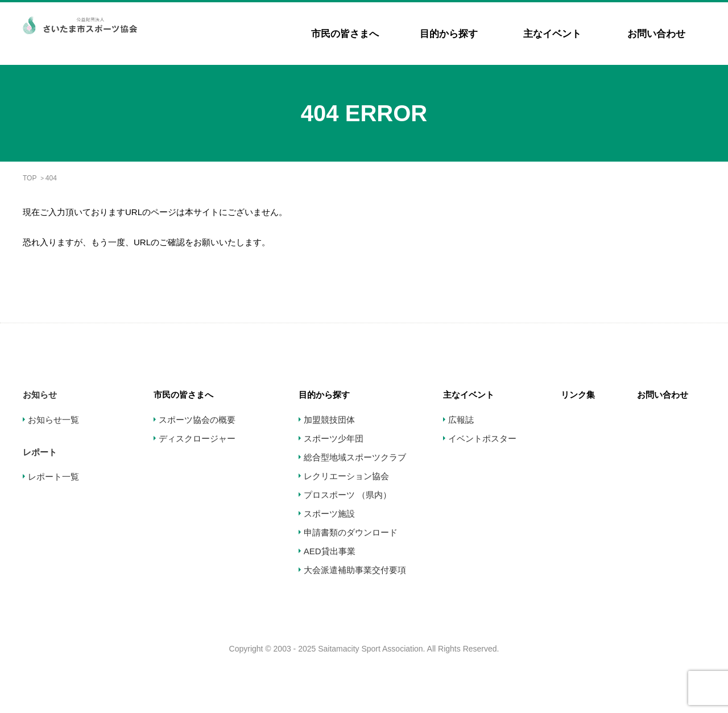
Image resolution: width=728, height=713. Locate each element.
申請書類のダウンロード (351, 532)
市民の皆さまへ (345, 34)
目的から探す (449, 34)
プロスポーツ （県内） (348, 495)
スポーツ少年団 (334, 438)
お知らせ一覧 (53, 420)
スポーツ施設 (329, 514)
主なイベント (552, 34)
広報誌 (461, 420)
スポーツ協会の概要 (197, 420)
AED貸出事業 (330, 551)
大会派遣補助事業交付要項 (355, 570)
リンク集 (578, 395)
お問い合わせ (656, 34)
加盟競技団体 (329, 420)
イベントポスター (482, 438)
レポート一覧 (53, 477)
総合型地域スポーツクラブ (355, 457)
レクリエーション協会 (346, 476)
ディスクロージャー (197, 438)
